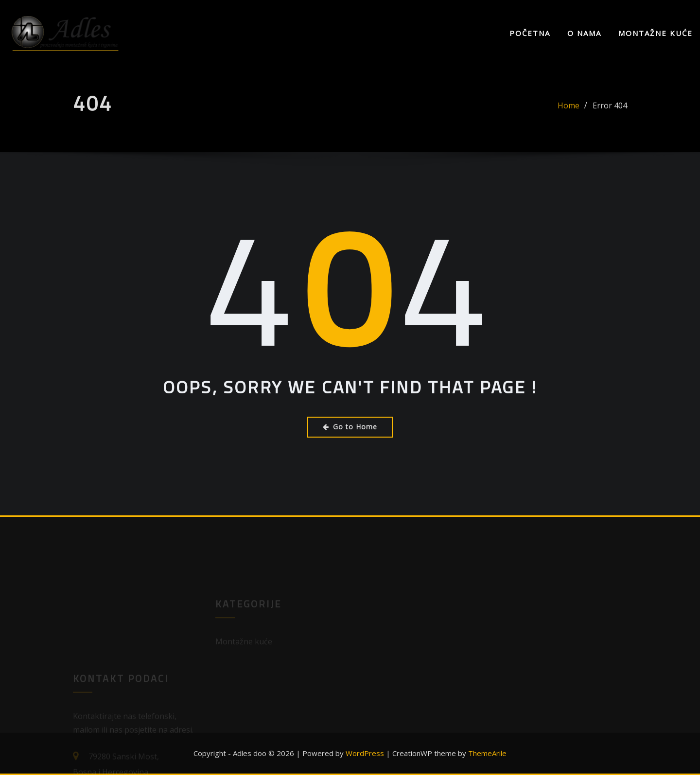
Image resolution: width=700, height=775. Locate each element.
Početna (530, 33)
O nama (584, 33)
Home (569, 109)
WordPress (365, 753)
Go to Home (350, 427)
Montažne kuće (656, 33)
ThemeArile (487, 753)
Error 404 (610, 109)
